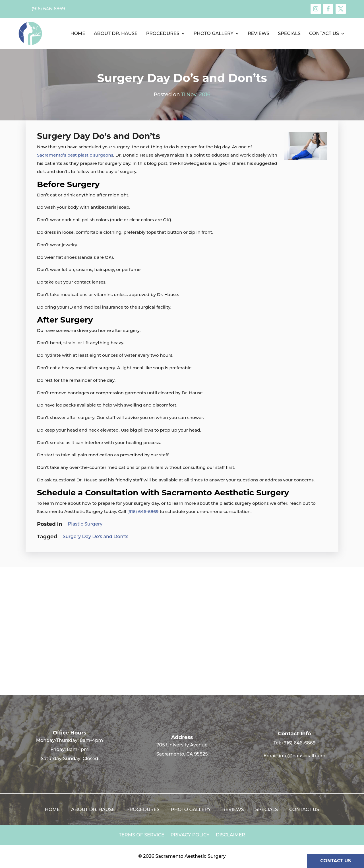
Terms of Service (142, 835)
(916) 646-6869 (143, 511)
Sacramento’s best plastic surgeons (75, 155)
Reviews (259, 33)
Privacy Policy (190, 835)
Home (78, 33)
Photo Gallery (214, 33)
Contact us (324, 33)
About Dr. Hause (116, 33)
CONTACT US (336, 861)
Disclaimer (230, 835)
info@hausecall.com (302, 756)
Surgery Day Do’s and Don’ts (96, 536)
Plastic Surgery (85, 524)
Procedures (163, 33)
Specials (289, 33)
